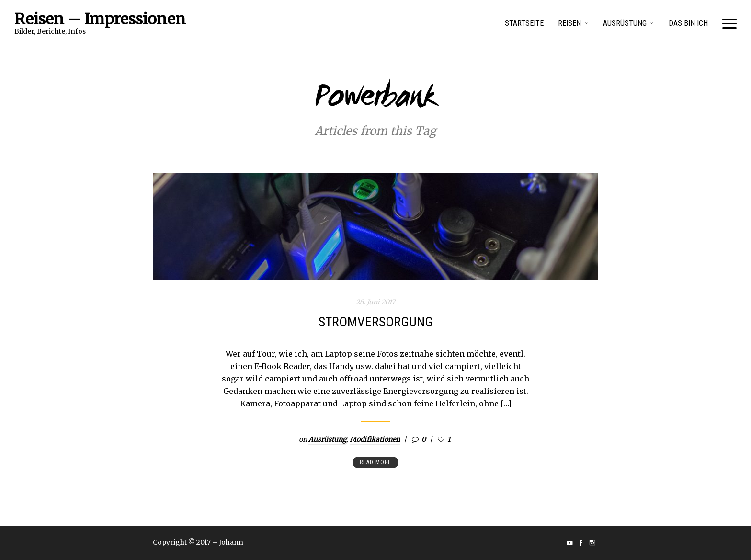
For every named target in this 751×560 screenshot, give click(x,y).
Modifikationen (375, 439)
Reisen (569, 23)
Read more (375, 462)
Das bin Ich (688, 23)
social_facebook (581, 543)
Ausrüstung (625, 23)
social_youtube (569, 543)
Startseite (524, 23)
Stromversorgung (376, 322)
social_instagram (592, 543)
